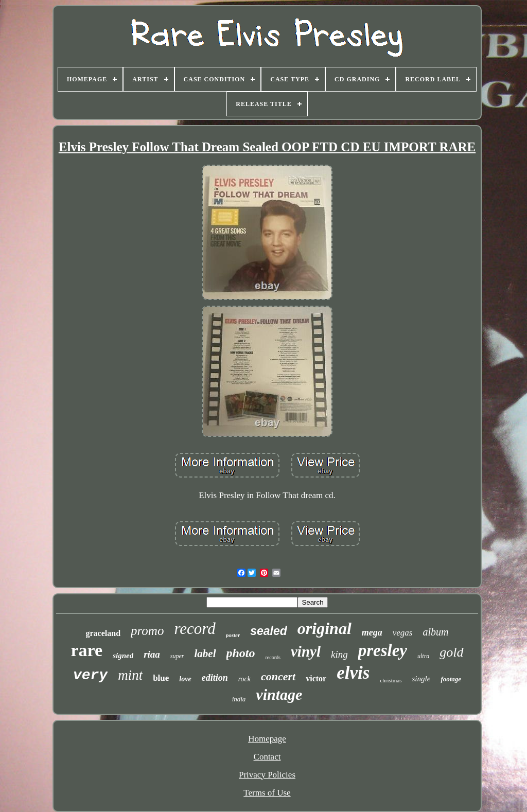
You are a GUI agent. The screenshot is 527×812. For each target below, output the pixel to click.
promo (147, 631)
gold (451, 652)
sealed (269, 631)
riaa (152, 654)
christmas (391, 680)
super (177, 656)
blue (161, 678)
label (205, 654)
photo (241, 653)
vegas (403, 633)
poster (233, 635)
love (185, 679)
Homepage (267, 739)
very (90, 675)
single (421, 679)
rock (244, 679)
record (195, 629)
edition (215, 678)
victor (316, 678)
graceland (103, 633)
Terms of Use (267, 793)
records (273, 657)
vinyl (306, 651)
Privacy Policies (267, 775)
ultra (423, 656)
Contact (267, 757)
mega (372, 632)
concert (278, 676)
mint (130, 675)
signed (123, 656)
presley (383, 650)
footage (451, 679)
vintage (279, 694)
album (436, 632)
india (239, 699)
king (339, 654)
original (324, 628)
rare (86, 650)
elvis (353, 673)
